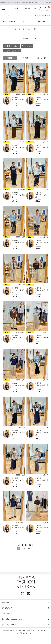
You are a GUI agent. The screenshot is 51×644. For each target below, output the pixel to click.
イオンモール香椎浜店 (18, 101)
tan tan (26, 16)
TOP (8, 16)
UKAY (26, 21)
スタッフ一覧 (41, 58)
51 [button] (29, 548)
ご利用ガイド (7, 608)
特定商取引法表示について (12, 619)
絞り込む (26, 38)
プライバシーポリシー (10, 625)
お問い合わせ (7, 613)
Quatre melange (8, 21)
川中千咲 (15, 97)
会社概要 (6, 602)
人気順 (25, 58)
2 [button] (22, 548)
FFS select (42, 21)
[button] (33, 549)
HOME (18, 29)
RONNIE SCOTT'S (42, 16)
